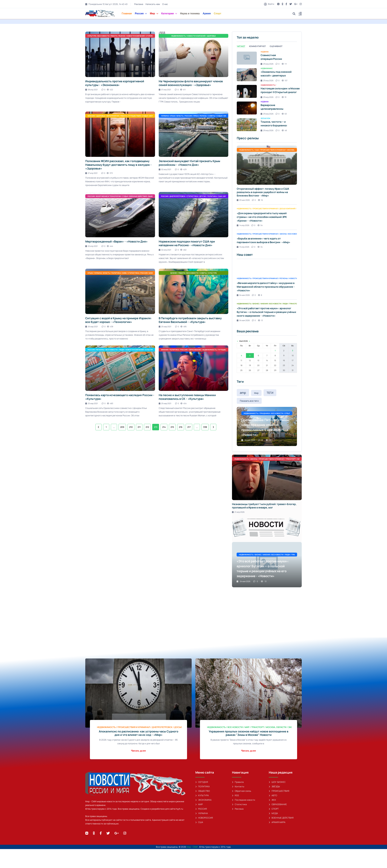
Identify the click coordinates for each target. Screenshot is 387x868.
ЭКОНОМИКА (203, 800)
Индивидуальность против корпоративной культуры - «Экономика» (115, 83)
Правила (238, 782)
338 (205, 427)
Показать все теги (249, 401)
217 (189, 427)
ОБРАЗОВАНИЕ (278, 804)
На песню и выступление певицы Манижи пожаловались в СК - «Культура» (187, 397)
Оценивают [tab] (276, 46)
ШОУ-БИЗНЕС (277, 782)
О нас (165, 4)
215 (172, 427)
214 (164, 427)
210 (131, 427)
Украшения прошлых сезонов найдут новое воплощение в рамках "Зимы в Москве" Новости (249, 733)
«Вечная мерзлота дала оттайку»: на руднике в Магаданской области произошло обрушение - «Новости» (266, 287)
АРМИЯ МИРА (277, 822)
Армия (207, 13)
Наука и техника (190, 13)
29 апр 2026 (267, 64)
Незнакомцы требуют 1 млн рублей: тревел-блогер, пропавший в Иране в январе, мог (264, 506)
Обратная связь (242, 791)
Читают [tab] (241, 46)
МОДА (273, 813)
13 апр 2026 (243, 247)
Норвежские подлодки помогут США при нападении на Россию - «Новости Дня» (187, 243)
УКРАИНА (202, 813)
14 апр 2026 (243, 225)
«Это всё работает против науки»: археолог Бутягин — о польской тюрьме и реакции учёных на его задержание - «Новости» (266, 312)
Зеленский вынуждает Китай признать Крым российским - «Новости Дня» (189, 163)
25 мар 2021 (165, 327)
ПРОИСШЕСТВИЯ (279, 791)
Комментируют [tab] (257, 46)
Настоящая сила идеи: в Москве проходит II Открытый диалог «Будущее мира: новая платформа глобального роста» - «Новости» (282, 94)
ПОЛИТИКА (203, 786)
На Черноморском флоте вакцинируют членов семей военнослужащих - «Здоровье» (191, 83)
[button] (300, 14)
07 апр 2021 (165, 90)
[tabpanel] (267, 91)
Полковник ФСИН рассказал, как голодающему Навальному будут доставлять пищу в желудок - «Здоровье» (118, 165)
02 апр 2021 (165, 169)
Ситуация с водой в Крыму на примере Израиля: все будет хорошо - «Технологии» (118, 320)
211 (139, 427)
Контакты (238, 786)
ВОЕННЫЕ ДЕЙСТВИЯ (281, 818)
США (199, 822)
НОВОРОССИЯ (204, 818)
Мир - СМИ (192, 847)
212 (147, 427)
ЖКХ (272, 800)
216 (181, 427)
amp (243, 393)
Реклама (139, 4)
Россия (141, 13)
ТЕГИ (270, 393)
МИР (199, 804)
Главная (127, 13)
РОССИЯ (201, 809)
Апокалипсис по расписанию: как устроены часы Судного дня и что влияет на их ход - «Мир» (139, 733)
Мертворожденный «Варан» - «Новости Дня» (116, 241)
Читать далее (138, 751)
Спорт (218, 13)
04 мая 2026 (243, 295)
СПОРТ (274, 809)
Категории (169, 13)
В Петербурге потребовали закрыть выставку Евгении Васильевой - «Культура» (190, 320)
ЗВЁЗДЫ (274, 786)
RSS (235, 795)
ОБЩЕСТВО (203, 791)
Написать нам (153, 4)
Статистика (239, 804)
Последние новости (244, 800)
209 (122, 427)
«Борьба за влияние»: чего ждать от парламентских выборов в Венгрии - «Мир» (263, 240)
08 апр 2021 (92, 90)
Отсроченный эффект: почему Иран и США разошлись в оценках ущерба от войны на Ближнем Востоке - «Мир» (263, 192)
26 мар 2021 (92, 327)
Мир (154, 13)
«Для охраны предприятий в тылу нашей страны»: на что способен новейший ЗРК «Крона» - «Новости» (262, 217)
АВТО (273, 795)
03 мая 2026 (243, 200)
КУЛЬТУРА (202, 795)
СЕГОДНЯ (202, 782)
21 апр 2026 (238, 512)
